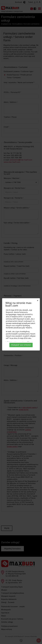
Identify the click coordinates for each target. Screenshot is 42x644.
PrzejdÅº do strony (21, 345)
